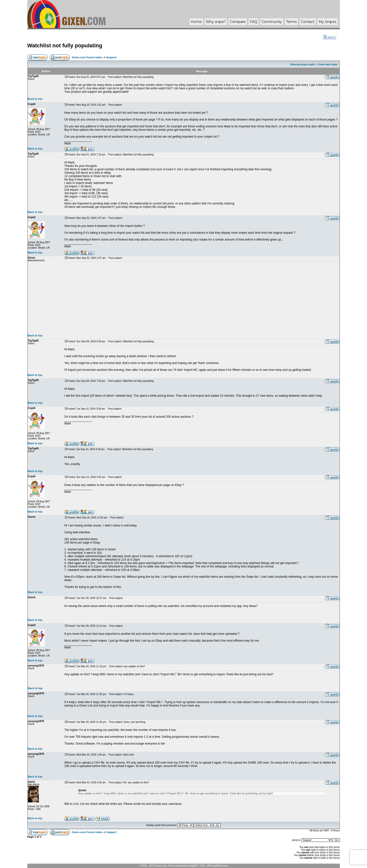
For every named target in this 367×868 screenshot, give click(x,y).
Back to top (35, 99)
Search (330, 37)
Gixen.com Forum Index (87, 57)
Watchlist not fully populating (65, 45)
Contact (308, 22)
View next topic (328, 64)
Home (196, 22)
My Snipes (327, 22)
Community (272, 22)
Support (111, 57)
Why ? (216, 22)
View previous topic (302, 64)
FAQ (254, 22)
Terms (291, 22)
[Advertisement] (202, 298)
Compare (238, 22)
